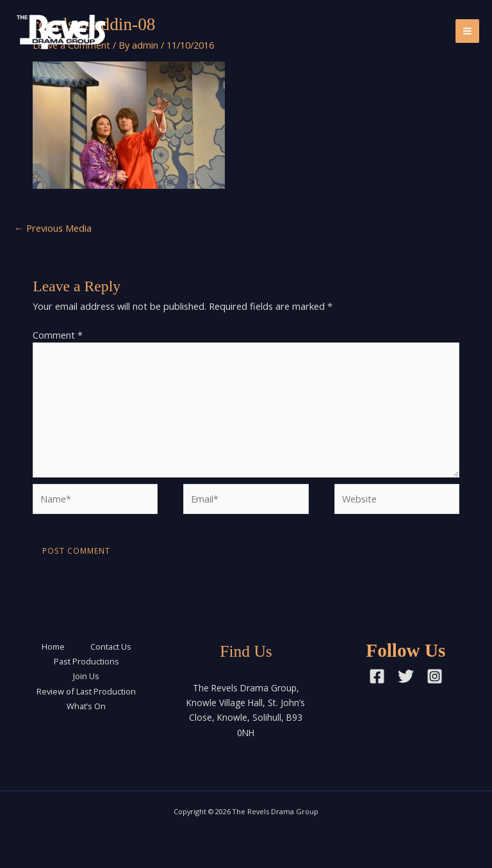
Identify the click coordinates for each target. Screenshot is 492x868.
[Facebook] (377, 676)
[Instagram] (435, 676)
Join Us (86, 676)
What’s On (86, 706)
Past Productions (86, 661)
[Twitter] (406, 676)
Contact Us (111, 647)
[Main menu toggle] (467, 31)
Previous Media (53, 228)
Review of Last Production (86, 691)
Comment (58, 335)
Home (53, 647)
